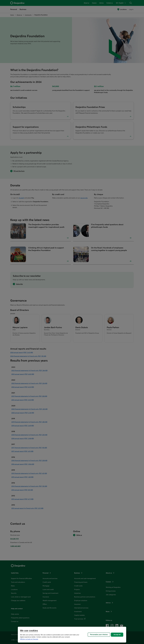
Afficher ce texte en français (29, 639)
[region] (72, 635)
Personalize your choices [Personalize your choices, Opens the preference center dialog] (99, 635)
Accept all (117, 635)
